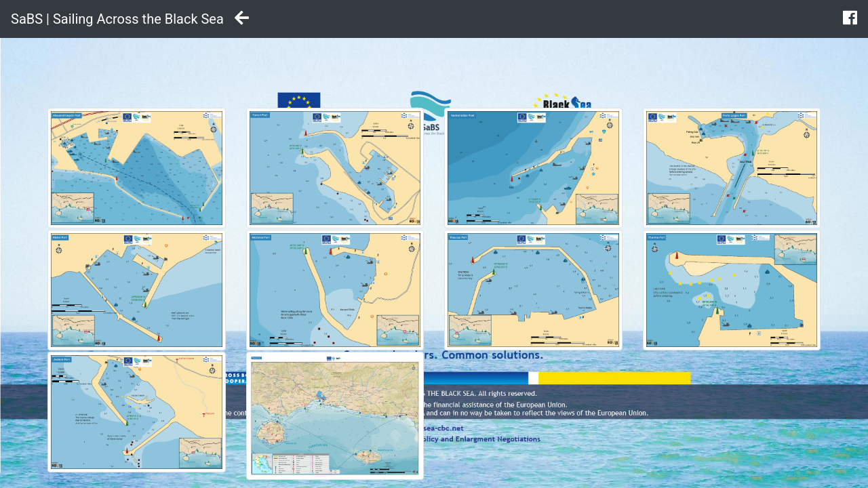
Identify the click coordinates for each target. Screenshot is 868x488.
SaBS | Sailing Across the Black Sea (117, 19)
